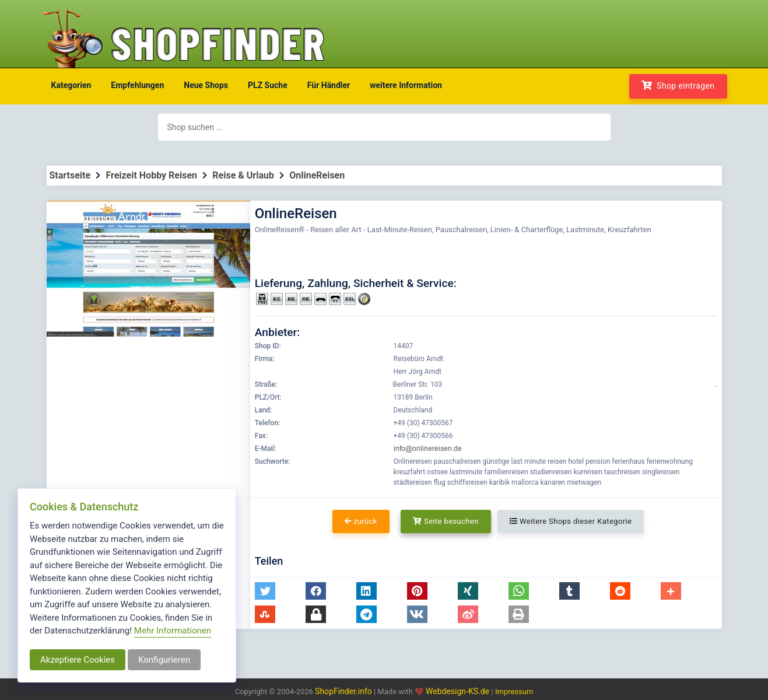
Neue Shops (206, 85)
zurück (361, 521)
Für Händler (329, 85)
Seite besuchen (446, 521)
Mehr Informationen (173, 631)
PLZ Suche (268, 85)
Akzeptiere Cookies (78, 660)
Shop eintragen (678, 85)
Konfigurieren (164, 660)
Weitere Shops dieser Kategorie (571, 521)
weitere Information (406, 85)
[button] (265, 591)
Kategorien (71, 85)
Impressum (514, 692)
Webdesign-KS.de (459, 691)
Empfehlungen (137, 85)
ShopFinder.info (343, 691)
